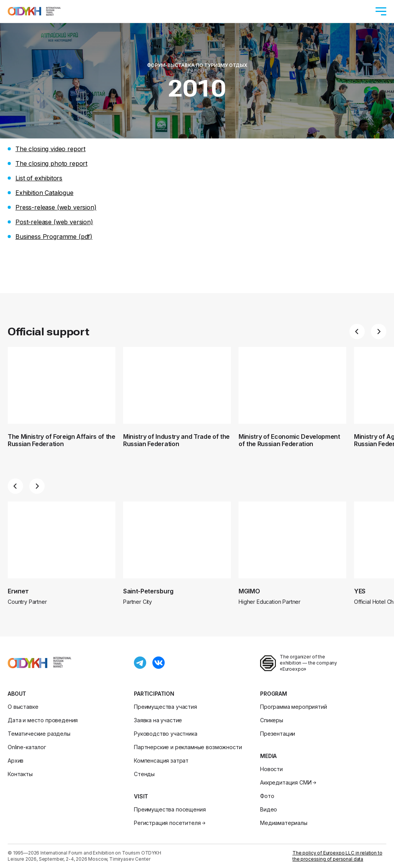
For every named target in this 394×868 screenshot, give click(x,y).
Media (268, 756)
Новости (271, 769)
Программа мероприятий (294, 707)
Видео (269, 809)
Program (274, 694)
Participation (154, 694)
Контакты (20, 774)
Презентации (278, 734)
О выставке (23, 707)
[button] (357, 332)
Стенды (144, 774)
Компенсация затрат (161, 761)
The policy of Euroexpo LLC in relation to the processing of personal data (337, 856)
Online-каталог (27, 747)
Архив (16, 761)
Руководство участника (166, 734)
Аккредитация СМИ (289, 782)
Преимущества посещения (170, 809)
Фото (267, 796)
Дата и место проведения (43, 720)
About (17, 694)
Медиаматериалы (284, 823)
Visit (141, 796)
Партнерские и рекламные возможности (188, 747)
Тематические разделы (39, 734)
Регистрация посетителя (170, 823)
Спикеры (272, 720)
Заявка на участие (158, 720)
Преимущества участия (165, 707)
